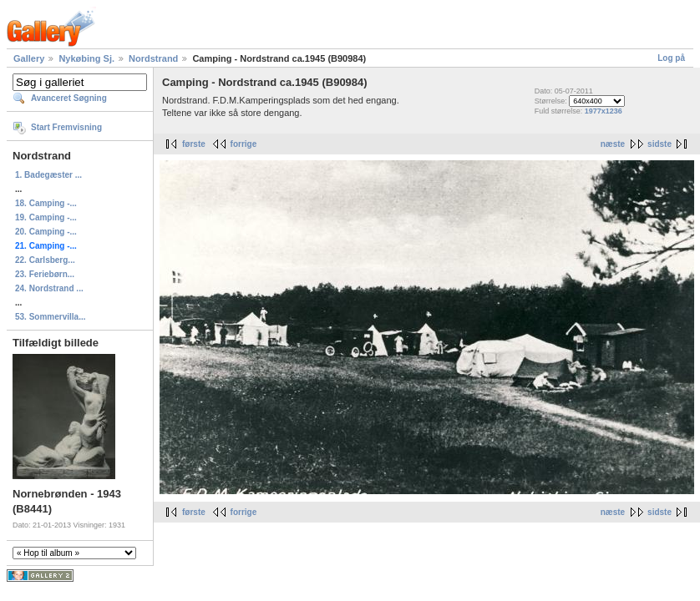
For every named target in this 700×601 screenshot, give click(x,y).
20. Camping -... (46, 232)
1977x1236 (604, 111)
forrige (244, 144)
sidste (659, 144)
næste (613, 144)
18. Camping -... (46, 203)
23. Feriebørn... (45, 274)
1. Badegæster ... (48, 175)
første (194, 144)
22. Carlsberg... (45, 260)
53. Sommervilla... (51, 317)
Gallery (29, 58)
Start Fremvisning (66, 127)
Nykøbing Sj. (86, 58)
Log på (671, 58)
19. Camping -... (46, 217)
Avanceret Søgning (69, 98)
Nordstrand (153, 58)
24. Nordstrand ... (49, 288)
